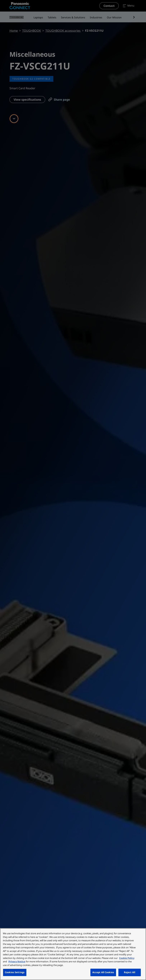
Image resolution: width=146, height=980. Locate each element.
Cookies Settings (15, 972)
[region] (73, 954)
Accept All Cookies (103, 972)
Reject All (130, 972)
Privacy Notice (17, 961)
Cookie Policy (127, 958)
